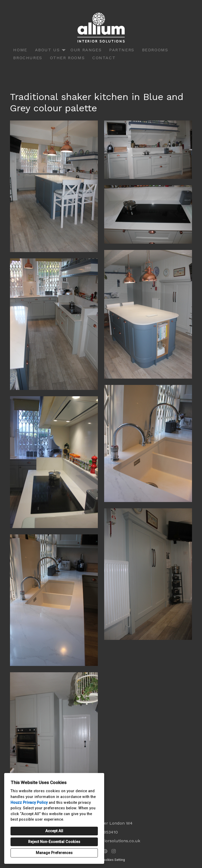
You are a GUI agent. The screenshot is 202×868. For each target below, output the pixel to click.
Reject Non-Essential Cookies (54, 842)
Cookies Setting (113, 860)
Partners (122, 50)
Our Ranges (86, 50)
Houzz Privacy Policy (29, 803)
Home (20, 50)
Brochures (28, 58)
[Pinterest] (105, 851)
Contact (104, 58)
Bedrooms (155, 50)
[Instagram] (114, 851)
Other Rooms (67, 58)
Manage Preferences (54, 853)
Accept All (54, 831)
